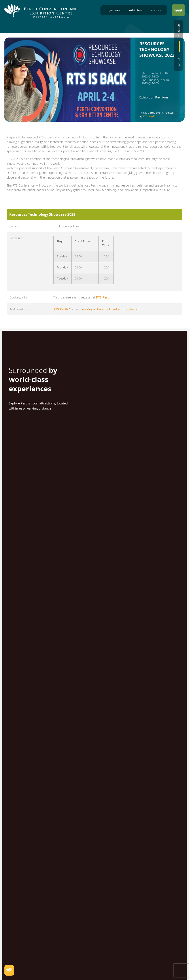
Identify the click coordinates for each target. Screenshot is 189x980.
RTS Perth (149, 116)
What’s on (178, 30)
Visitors (156, 10)
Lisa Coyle (88, 310)
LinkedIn (118, 310)
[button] (178, 10)
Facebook (104, 310)
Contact (178, 61)
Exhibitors (136, 10)
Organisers (113, 10)
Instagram (133, 310)
